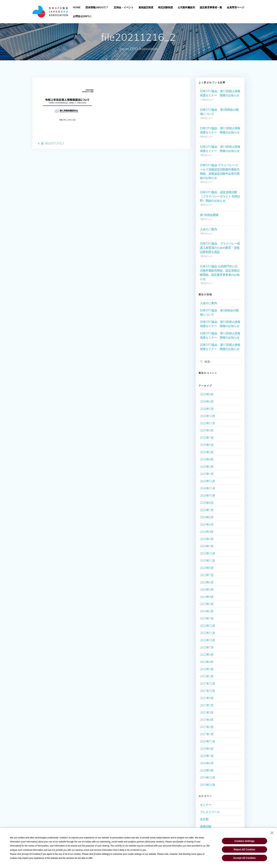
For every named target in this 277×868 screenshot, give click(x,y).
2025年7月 (207, 438)
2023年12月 (208, 553)
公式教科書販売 (186, 7)
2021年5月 (207, 712)
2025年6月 (207, 445)
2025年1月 (207, 474)
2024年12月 (208, 481)
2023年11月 (208, 561)
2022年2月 (207, 676)
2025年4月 (207, 459)
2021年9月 (207, 698)
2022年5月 (207, 655)
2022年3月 (207, 669)
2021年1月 (207, 734)
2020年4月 (207, 770)
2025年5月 (207, 452)
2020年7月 (207, 756)
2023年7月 (207, 575)
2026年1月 (207, 409)
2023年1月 (207, 618)
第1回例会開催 (209, 215)
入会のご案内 (208, 229)
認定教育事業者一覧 (211, 7)
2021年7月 (207, 705)
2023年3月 (207, 604)
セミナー (206, 805)
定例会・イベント (124, 7)
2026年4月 (207, 394)
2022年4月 (207, 662)
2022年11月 (208, 633)
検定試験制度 (166, 7)
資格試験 (206, 826)
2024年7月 (207, 510)
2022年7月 (207, 647)
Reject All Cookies (244, 849)
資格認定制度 (146, 7)
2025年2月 (207, 467)
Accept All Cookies (244, 857)
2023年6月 (207, 582)
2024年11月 (208, 488)
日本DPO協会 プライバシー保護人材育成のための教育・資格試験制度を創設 (220, 248)
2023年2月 (207, 611)
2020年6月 (207, 763)
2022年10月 (208, 640)
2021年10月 (208, 691)
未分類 (204, 819)
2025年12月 (208, 416)
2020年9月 (207, 749)
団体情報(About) (96, 7)
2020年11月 (208, 741)
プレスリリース (210, 812)
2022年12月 (208, 626)
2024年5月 (207, 524)
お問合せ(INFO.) (82, 16)
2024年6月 (207, 517)
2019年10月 (208, 785)
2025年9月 (207, 430)
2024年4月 (207, 532)
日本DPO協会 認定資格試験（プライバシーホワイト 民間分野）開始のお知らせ (220, 196)
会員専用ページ (235, 7)
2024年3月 (207, 539)
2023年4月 (207, 597)
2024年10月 (208, 495)
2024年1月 (207, 546)
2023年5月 (207, 589)
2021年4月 (207, 720)
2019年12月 (208, 778)
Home (77, 7)
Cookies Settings (244, 840)
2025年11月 (208, 423)
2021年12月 (208, 683)
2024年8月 (207, 503)
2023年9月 (207, 568)
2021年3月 (207, 727)
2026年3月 (207, 401)
